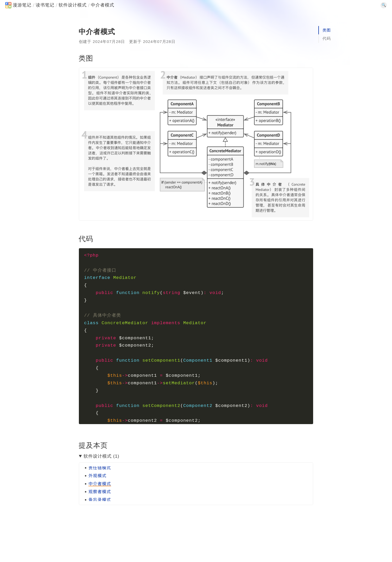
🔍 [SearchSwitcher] (384, 5)
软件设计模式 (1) (102, 456)
